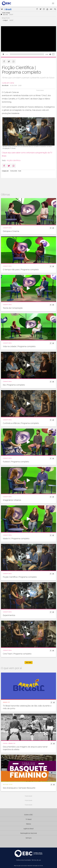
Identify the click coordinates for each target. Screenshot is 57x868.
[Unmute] (50, 54)
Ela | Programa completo (14, 385)
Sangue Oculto (6, 18)
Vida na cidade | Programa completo (19, 347)
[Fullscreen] (53, 54)
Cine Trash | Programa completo (17, 654)
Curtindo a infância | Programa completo (21, 423)
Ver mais (29, 663)
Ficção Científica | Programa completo (20, 577)
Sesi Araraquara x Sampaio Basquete (19, 788)
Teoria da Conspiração (13, 308)
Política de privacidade (23, 860)
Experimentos (9, 615)
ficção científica (14, 161)
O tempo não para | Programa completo (21, 270)
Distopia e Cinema (11, 231)
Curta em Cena (8, 83)
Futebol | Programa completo (16, 462)
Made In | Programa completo (16, 539)
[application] (28, 42)
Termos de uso (36, 860)
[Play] (3, 54)
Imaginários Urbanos (12, 500)
